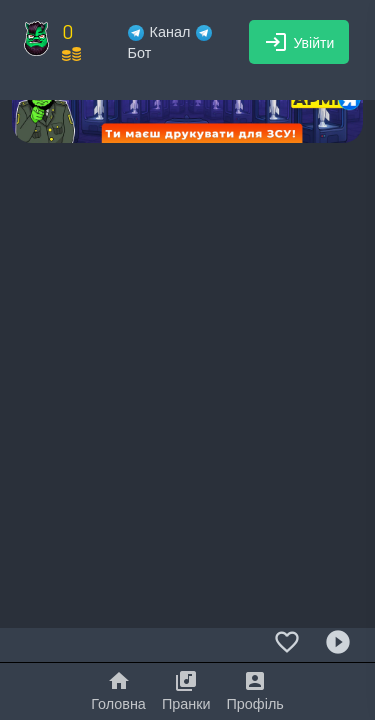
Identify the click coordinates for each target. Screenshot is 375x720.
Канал (159, 31)
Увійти (299, 42)
